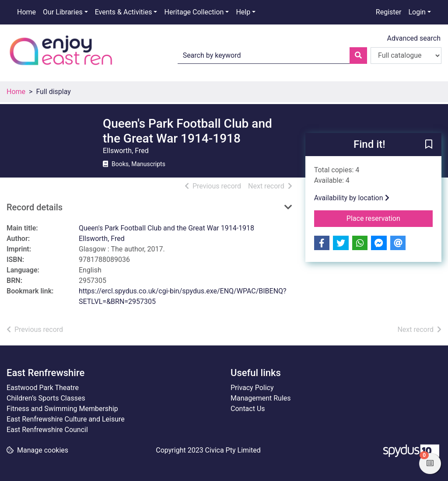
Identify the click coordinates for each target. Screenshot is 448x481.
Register (389, 12)
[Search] (358, 56)
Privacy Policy (252, 388)
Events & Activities (124, 12)
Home (26, 12)
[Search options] (406, 56)
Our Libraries (63, 12)
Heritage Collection (194, 12)
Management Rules (261, 398)
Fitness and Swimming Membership (62, 409)
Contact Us (248, 409)
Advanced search (414, 38)
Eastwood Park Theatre (43, 388)
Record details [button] (35, 207)
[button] (429, 145)
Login (417, 12)
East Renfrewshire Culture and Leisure (66, 419)
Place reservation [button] (390, 218)
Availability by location (352, 198)
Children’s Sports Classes (46, 398)
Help (243, 12)
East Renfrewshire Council (47, 430)
